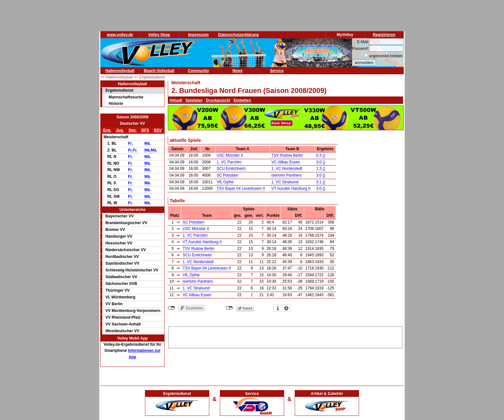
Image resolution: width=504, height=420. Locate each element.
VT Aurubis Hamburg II (291, 188)
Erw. (107, 130)
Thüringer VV (117, 290)
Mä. (148, 143)
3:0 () (321, 162)
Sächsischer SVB (121, 284)
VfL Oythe (225, 182)
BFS (145, 130)
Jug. (120, 130)
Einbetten (242, 100)
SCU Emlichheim (231, 169)
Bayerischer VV (120, 216)
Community (198, 71)
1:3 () (321, 169)
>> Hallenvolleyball (117, 77)
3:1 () (321, 182)
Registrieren (384, 35)
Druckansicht (218, 100)
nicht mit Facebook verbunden (171, 308)
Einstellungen (286, 308)
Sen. (133, 130)
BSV (158, 130)
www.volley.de (120, 35)
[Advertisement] (285, 336)
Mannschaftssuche (126, 97)
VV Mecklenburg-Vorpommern (133, 311)
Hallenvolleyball (120, 71)
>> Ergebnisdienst (149, 77)
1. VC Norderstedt (287, 169)
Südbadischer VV (121, 277)
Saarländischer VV (122, 263)
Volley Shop (159, 35)
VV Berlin (114, 304)
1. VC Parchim (229, 162)
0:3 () (321, 155)
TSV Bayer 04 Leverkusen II (241, 188)
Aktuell (176, 100)
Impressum (198, 35)
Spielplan (194, 100)
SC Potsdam (227, 175)
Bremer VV (115, 230)
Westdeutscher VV (122, 331)
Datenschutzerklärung (239, 35)
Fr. (130, 143)
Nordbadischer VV (122, 257)
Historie (116, 104)
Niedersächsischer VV (126, 250)
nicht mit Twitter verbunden (229, 308)
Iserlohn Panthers (286, 175)
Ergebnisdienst (119, 90)
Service (277, 71)
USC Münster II (230, 155)
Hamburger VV (119, 236)
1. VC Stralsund (285, 182)
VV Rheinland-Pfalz (123, 317)
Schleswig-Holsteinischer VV (132, 270)
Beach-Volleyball (159, 71)
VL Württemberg (120, 297)
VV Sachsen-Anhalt (123, 324)
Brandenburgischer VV (126, 223)
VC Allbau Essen (286, 162)
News (237, 71)
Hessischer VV (119, 243)
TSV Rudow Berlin (287, 155)
